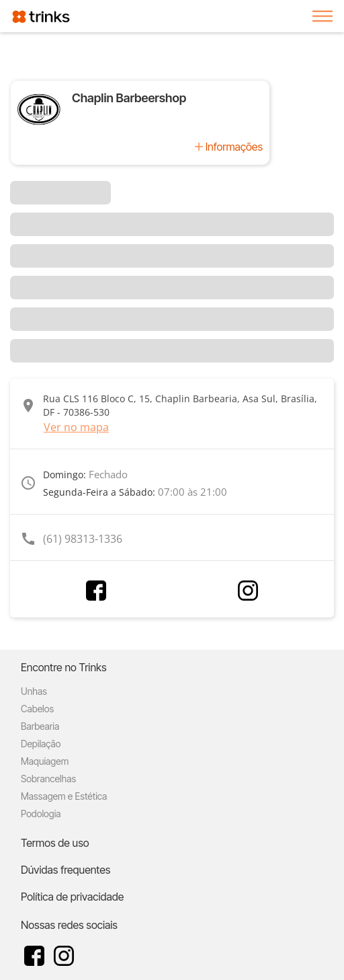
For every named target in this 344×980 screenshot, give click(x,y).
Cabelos (37, 709)
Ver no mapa (76, 427)
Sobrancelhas (48, 779)
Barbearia (40, 726)
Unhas (34, 691)
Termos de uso (55, 843)
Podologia (41, 814)
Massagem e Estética (64, 796)
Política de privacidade (72, 897)
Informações (234, 147)
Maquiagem (45, 761)
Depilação (41, 744)
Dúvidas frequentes (66, 870)
